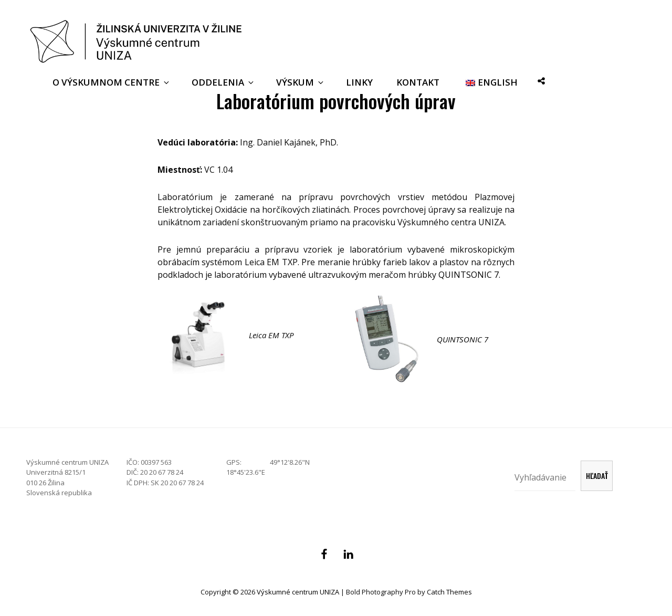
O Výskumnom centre (112, 82)
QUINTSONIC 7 (469, 275)
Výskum (301, 82)
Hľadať (597, 476)
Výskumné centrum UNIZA (298, 592)
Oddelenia (223, 82)
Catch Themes (449, 592)
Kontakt (418, 82)
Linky (359, 82)
